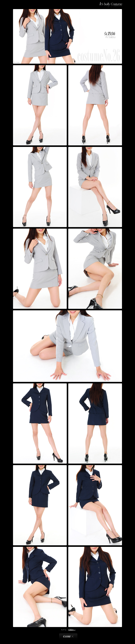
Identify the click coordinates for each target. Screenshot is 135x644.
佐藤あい (72, 630)
